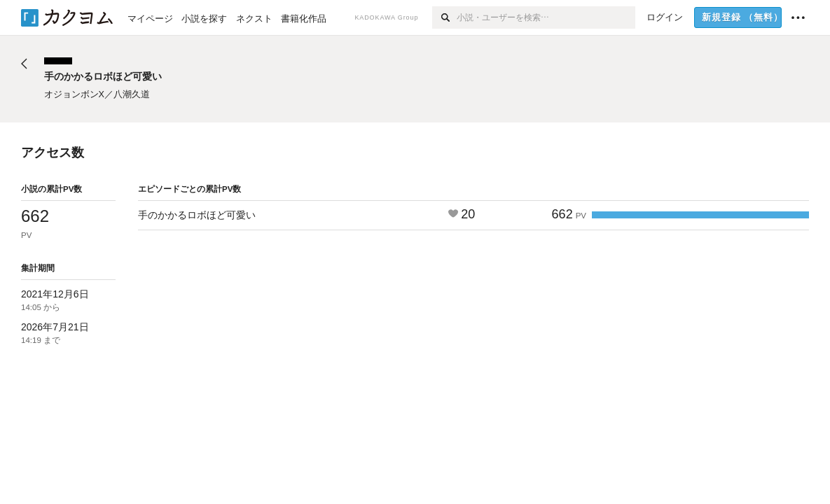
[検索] (444, 17)
